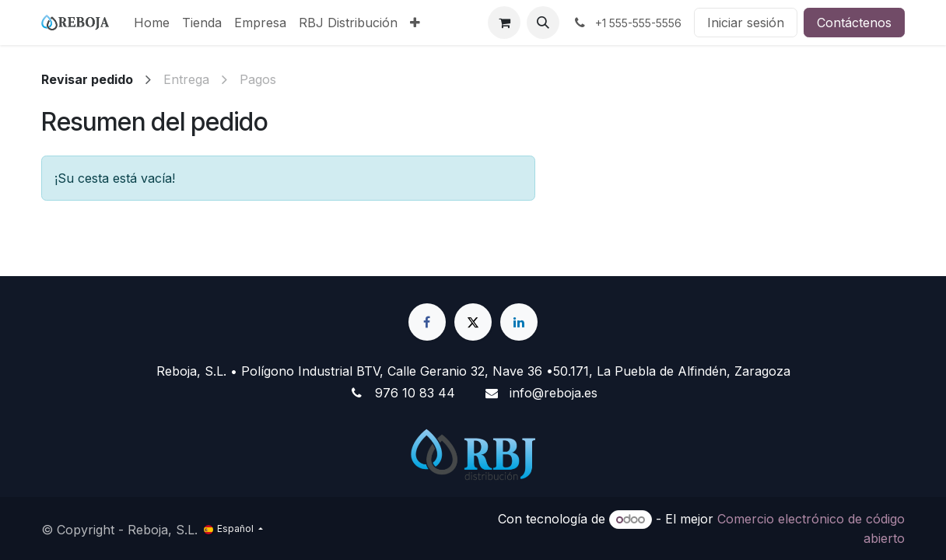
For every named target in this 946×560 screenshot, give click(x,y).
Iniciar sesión (746, 23)
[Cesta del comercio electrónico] (504, 23)
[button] (543, 23)
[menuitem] (152, 23)
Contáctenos (854, 23)
